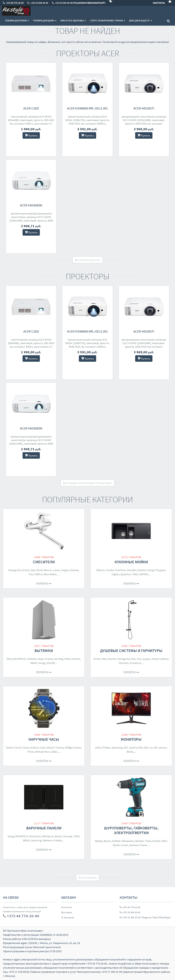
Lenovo (162, 748)
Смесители (44, 562)
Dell (146, 748)
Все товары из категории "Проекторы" (87, 483)
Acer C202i (31, 108)
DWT (164, 841)
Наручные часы (44, 739)
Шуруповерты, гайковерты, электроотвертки (131, 830)
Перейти (44, 584)
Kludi (40, 570)
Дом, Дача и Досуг (141, 20)
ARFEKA (144, 574)
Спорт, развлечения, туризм (108, 20)
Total (148, 841)
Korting (59, 659)
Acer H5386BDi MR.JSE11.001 (87, 108)
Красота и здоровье (73, 20)
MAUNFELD (20, 659)
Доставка (67, 912)
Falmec (76, 659)
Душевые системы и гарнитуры (131, 650)
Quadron (126, 574)
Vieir (33, 570)
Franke (110, 570)
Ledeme (164, 659)
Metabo (140, 841)
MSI (140, 748)
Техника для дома (45, 20)
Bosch (58, 836)
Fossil (18, 748)
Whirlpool (48, 836)
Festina (34, 748)
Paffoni (39, 574)
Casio (43, 748)
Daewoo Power (138, 845)
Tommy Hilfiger (64, 748)
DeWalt (116, 841)
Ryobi (116, 845)
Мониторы (131, 739)
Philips (106, 748)
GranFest (120, 570)
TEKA (135, 574)
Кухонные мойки (131, 562)
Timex (31, 752)
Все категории (87, 877)
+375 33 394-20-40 (130, 912)
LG (151, 748)
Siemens (47, 840)
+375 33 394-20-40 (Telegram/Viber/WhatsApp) (145, 917)
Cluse (25, 748)
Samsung (117, 748)
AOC (126, 748)
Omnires (124, 663)
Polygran (160, 570)
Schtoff (50, 663)
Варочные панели (44, 828)
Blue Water (50, 574)
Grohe (26, 570)
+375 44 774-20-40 (130, 907)
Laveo (57, 570)
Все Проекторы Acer (88, 260)
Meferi (34, 663)
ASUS (98, 748)
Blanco (48, 570)
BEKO (26, 840)
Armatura (135, 663)
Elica (9, 659)
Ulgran (115, 574)
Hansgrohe (15, 570)
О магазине (68, 917)
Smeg (151, 570)
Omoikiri (132, 570)
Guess (77, 748)
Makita (99, 841)
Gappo (65, 570)
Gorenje (68, 836)
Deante (74, 570)
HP (155, 748)
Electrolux (35, 836)
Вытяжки (44, 650)
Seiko (54, 752)
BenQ (130, 752)
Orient (10, 748)
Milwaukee (128, 841)
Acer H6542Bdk (31, 205)
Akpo (41, 659)
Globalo (32, 659)
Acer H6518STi (144, 108)
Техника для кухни (17, 20)
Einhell (156, 841)
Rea (133, 659)
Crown (124, 845)
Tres (31, 574)
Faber (67, 659)
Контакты (67, 907)
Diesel (50, 748)
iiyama (133, 748)
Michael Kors (43, 752)
